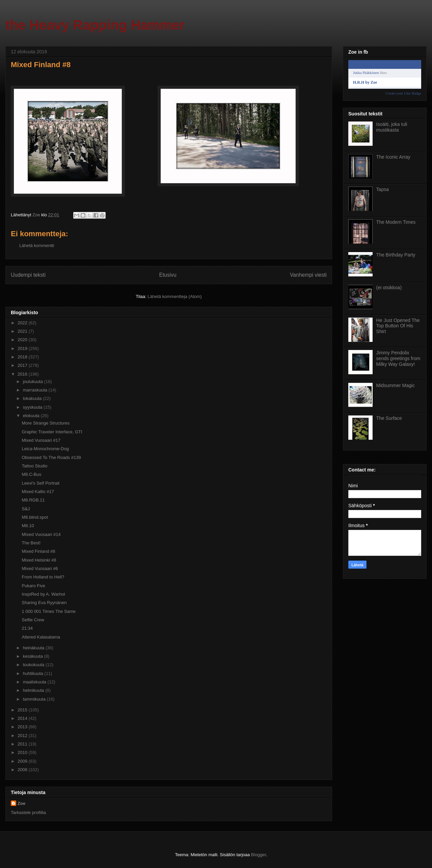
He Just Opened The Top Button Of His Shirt (398, 326)
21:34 (27, 628)
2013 (23, 727)
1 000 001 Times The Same (48, 611)
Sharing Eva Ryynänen (44, 603)
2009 (23, 761)
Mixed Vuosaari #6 (40, 568)
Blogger (259, 855)
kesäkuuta (34, 656)
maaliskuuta (35, 682)
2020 (23, 340)
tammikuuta (35, 699)
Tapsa (383, 189)
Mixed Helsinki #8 (39, 560)
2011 (23, 744)
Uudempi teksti (28, 275)
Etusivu (168, 275)
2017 (23, 365)
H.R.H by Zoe (365, 82)
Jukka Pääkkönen (366, 73)
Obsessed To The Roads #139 (51, 457)
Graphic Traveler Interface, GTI (52, 432)
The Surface (389, 418)
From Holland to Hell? (43, 577)
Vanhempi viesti (308, 275)
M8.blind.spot (35, 517)
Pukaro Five (33, 586)
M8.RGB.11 (33, 500)
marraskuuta (36, 390)
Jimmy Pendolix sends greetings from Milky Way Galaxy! (398, 358)
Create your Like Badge (403, 93)
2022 (23, 323)
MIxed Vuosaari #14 (41, 534)
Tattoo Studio (34, 466)
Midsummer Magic (396, 385)
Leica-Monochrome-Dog (45, 449)
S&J (26, 509)
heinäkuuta (34, 648)
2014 (23, 718)
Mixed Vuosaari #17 (41, 440)
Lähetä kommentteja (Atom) (174, 296)
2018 (23, 357)
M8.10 (28, 526)
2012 (23, 736)
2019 (23, 348)
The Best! (31, 543)
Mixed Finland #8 (38, 551)
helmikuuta (34, 690)
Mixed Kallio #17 (38, 492)
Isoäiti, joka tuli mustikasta (392, 127)
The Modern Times (396, 222)
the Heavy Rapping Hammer (95, 25)
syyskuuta (33, 407)
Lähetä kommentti (37, 246)
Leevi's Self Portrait (40, 483)
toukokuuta (34, 665)
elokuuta (32, 416)
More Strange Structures (46, 423)
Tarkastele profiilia (28, 812)
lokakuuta (33, 398)
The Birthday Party (396, 255)
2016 (23, 374)
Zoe (21, 803)
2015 (23, 710)
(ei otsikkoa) (389, 288)
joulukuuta (34, 382)
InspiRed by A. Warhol (43, 594)
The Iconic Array (393, 157)
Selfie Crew (33, 620)
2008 (23, 770)
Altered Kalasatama (41, 637)
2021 (23, 331)
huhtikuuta (34, 673)
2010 (23, 752)
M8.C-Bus (31, 474)
